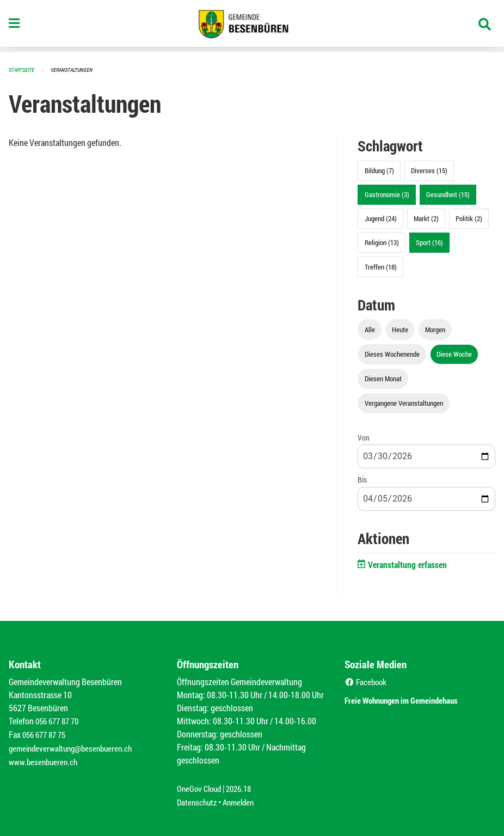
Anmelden (242, 799)
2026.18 (243, 786)
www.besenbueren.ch (45, 759)
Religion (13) (382, 242)
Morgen (435, 329)
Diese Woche (454, 353)
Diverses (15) (429, 170)
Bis (362, 479)
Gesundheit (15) (448, 194)
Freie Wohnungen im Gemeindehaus (417, 698)
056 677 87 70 (60, 720)
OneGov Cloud (201, 786)
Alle (370, 329)
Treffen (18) (381, 266)
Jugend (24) (381, 218)
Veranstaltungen (76, 69)
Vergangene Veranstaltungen (404, 402)
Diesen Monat (383, 378)
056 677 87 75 (47, 733)
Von (364, 437)
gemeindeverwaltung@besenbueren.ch (75, 746)
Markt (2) (426, 218)
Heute (400, 329)
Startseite (23, 69)
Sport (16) (429, 242)
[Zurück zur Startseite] (252, 26)
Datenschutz (198, 799)
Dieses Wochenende (392, 353)
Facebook (367, 681)
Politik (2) (469, 218)
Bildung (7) (379, 170)
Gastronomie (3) (387, 194)
